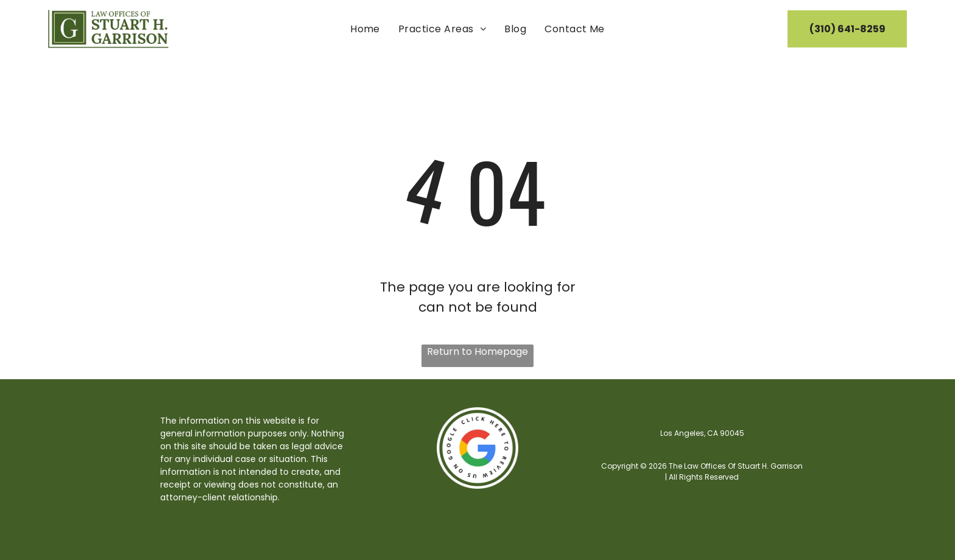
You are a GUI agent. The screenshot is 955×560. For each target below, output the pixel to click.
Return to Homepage (477, 352)
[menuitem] (365, 29)
